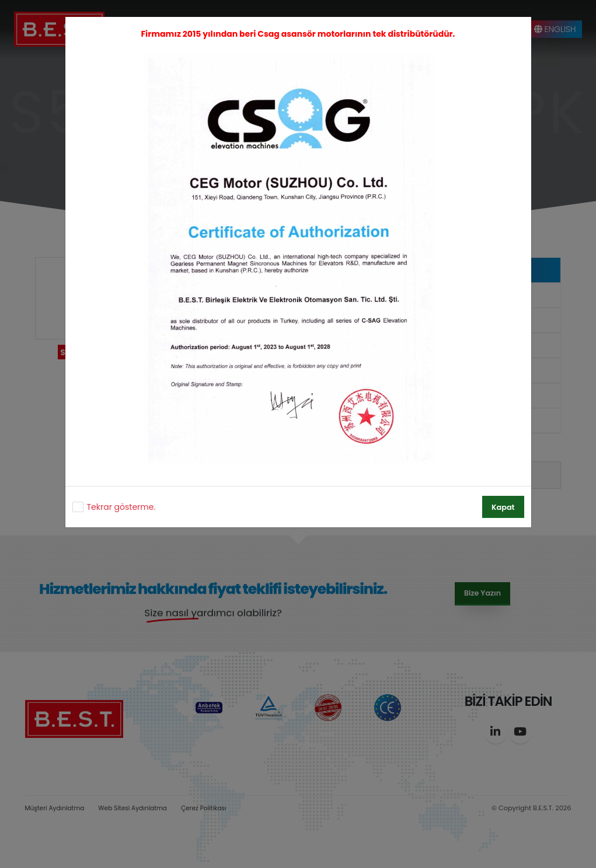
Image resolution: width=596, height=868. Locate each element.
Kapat (503, 507)
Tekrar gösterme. (121, 507)
